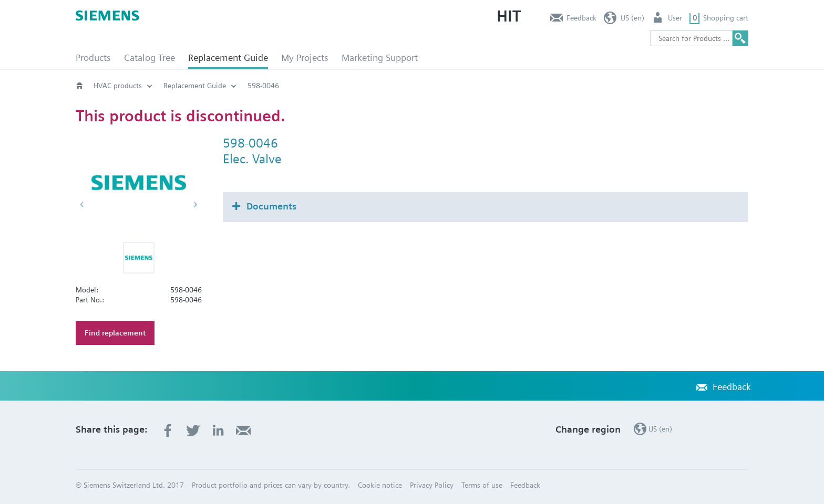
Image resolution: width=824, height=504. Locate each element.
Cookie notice (380, 485)
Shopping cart (726, 18)
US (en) (632, 18)
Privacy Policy (432, 485)
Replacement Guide (228, 57)
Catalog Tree (150, 57)
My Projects (305, 57)
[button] (139, 258)
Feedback (581, 18)
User (675, 18)
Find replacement (115, 333)
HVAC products (118, 86)
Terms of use (482, 485)
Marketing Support (380, 57)
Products (93, 57)
